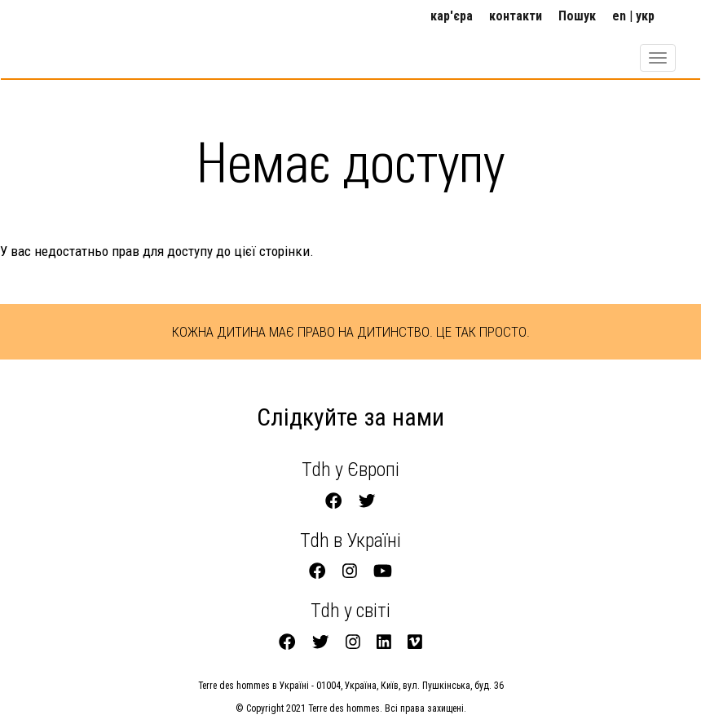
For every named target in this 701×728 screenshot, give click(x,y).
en (619, 16)
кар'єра (452, 16)
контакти (516, 16)
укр (645, 16)
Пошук (577, 16)
